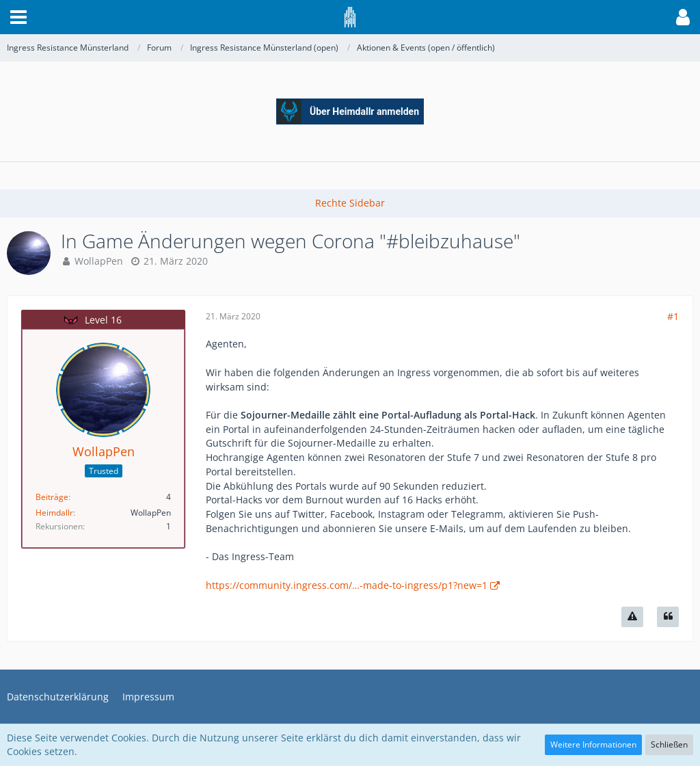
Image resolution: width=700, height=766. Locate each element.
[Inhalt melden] (632, 617)
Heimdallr (54, 513)
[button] (18, 17)
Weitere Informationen (593, 744)
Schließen (669, 744)
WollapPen (99, 261)
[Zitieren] (668, 617)
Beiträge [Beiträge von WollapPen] (52, 497)
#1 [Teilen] (673, 316)
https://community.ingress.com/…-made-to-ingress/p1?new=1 (347, 585)
